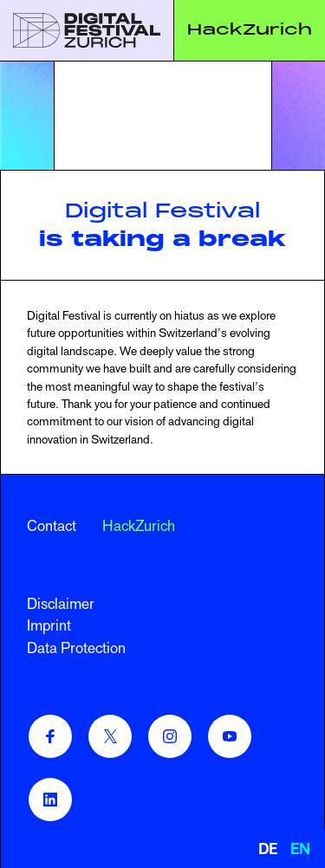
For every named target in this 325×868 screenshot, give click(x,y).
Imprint (49, 625)
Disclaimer (61, 604)
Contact (52, 526)
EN (300, 849)
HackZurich (250, 29)
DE (268, 849)
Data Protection (76, 648)
